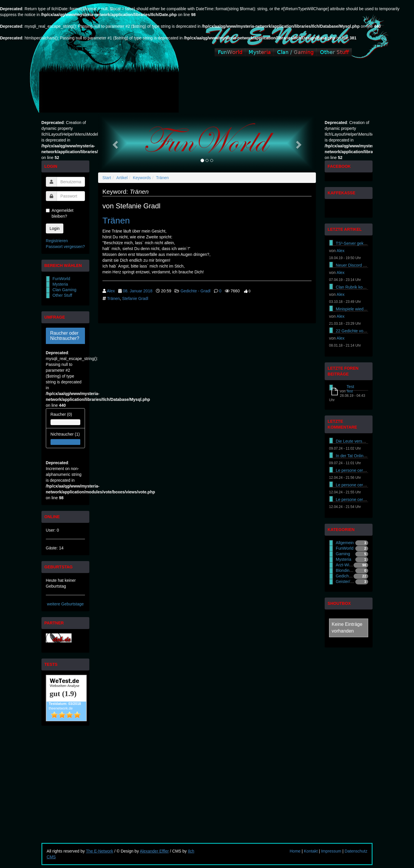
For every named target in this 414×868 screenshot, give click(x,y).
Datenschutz (356, 851)
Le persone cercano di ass (360, 470)
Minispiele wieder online (358, 309)
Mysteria (60, 284)
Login (55, 228)
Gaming (343, 554)
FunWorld (61, 279)
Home (295, 851)
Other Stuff (62, 295)
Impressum (331, 851)
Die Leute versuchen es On (361, 441)
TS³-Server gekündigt (355, 243)
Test (350, 387)
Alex (111, 291)
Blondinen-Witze (351, 570)
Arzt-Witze (345, 565)
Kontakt (311, 851)
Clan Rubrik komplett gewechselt (366, 287)
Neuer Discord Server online (361, 265)
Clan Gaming (65, 290)
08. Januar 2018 (138, 291)
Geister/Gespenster (353, 581)
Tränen (162, 178)
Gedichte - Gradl (195, 291)
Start (107, 178)
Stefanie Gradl (135, 298)
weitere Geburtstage (65, 604)
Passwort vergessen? (65, 247)
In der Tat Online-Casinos (359, 456)
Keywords (142, 178)
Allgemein (345, 543)
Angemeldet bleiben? (60, 213)
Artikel (122, 178)
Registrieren (57, 241)
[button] (114, 143)
